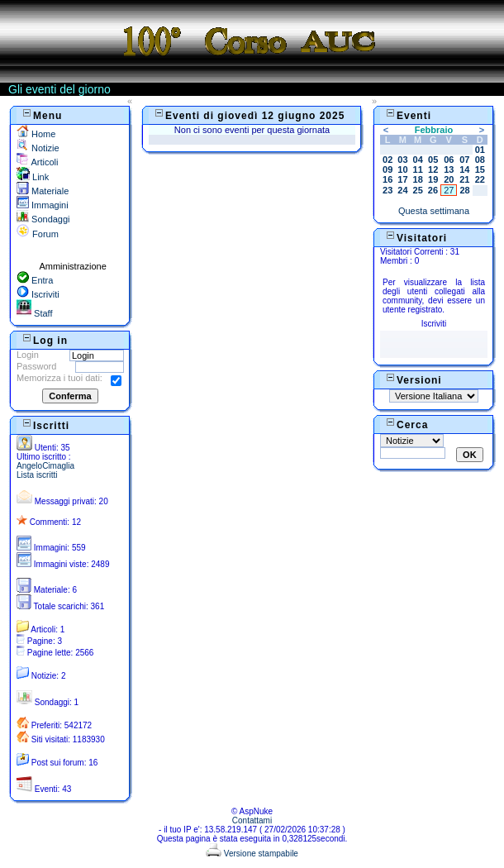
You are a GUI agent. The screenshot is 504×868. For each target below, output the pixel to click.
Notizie (38, 148)
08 (480, 160)
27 (449, 190)
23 (388, 190)
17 (402, 179)
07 (464, 160)
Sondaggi (43, 219)
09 (388, 169)
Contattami (252, 820)
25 (418, 190)
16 (388, 179)
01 (480, 150)
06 (449, 160)
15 (480, 169)
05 (433, 160)
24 (402, 190)
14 (464, 169)
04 (418, 160)
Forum (38, 234)
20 (449, 179)
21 (464, 179)
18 (418, 179)
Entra (35, 280)
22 (480, 179)
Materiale (43, 191)
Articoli (37, 162)
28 (464, 190)
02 (388, 160)
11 (418, 169)
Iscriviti (38, 294)
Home (36, 134)
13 (449, 169)
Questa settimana (434, 211)
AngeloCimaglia (45, 466)
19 (433, 179)
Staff (34, 313)
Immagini (43, 205)
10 (402, 169)
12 (433, 169)
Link (33, 177)
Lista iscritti (37, 475)
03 (402, 160)
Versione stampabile (252, 854)
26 (433, 190)
